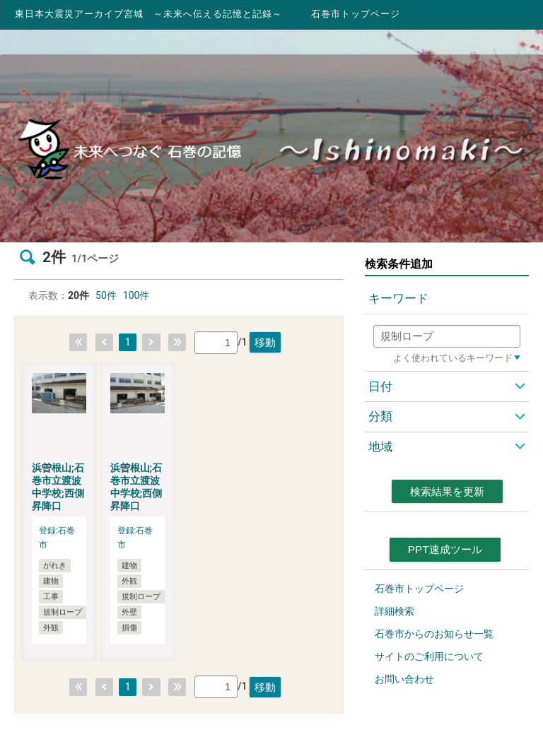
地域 (380, 447)
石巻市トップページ (356, 14)
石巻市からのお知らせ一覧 (434, 634)
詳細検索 (395, 611)
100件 (136, 295)
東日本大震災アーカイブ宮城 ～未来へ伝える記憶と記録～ (148, 14)
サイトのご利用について (429, 656)
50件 (106, 295)
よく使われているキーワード (453, 358)
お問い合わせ (404, 679)
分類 (380, 416)
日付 (380, 386)
